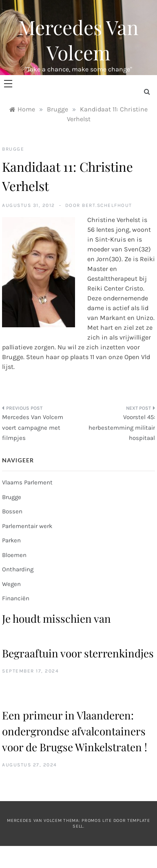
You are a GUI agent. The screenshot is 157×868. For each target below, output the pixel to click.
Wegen (11, 584)
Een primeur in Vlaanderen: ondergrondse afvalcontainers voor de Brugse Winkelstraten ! (75, 731)
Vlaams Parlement (27, 482)
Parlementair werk (27, 526)
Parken (11, 540)
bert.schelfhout (107, 205)
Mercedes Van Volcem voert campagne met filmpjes (33, 427)
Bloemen (14, 555)
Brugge (13, 149)
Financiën (16, 598)
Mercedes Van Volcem (78, 40)
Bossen (12, 511)
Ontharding (18, 569)
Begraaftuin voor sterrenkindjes (78, 653)
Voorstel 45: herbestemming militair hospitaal (122, 427)
